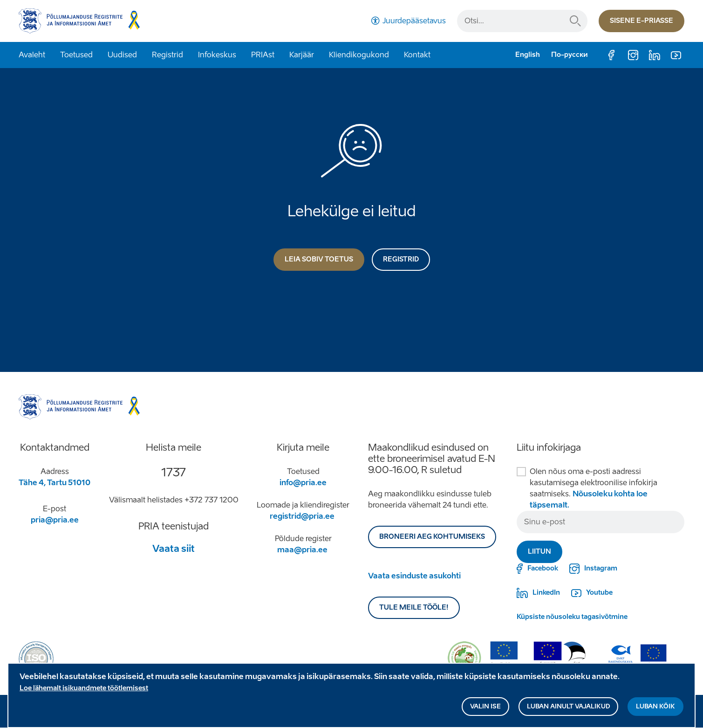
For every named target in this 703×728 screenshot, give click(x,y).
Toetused (76, 55)
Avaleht (32, 55)
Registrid (167, 55)
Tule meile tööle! (414, 608)
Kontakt (417, 55)
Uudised (122, 55)
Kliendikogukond (359, 55)
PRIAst (263, 55)
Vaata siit (174, 549)
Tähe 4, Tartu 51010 (55, 483)
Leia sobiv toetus (319, 259)
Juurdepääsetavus (414, 21)
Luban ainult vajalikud (568, 710)
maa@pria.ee (302, 550)
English (528, 55)
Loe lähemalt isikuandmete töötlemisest (84, 692)
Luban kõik (655, 710)
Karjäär (302, 55)
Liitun (539, 552)
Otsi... (575, 21)
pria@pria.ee (55, 520)
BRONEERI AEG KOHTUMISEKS (432, 537)
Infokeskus (217, 55)
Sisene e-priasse (642, 21)
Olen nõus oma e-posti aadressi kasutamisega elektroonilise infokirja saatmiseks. (594, 488)
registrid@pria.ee (302, 516)
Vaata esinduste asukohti (414, 576)
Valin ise (485, 710)
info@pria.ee (303, 483)
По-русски (570, 55)
